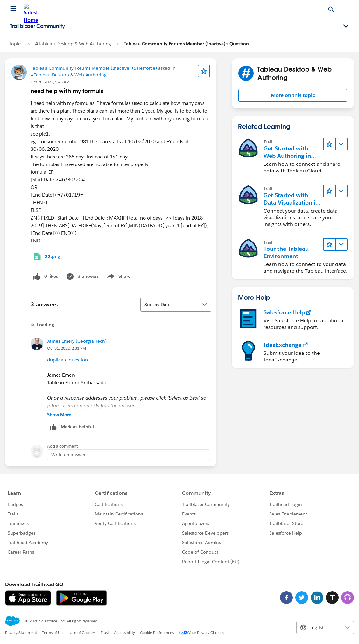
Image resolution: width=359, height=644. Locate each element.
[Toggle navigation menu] (346, 26)
